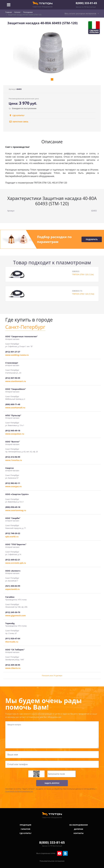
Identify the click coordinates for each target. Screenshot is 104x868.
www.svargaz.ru (13, 486)
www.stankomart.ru (16, 381)
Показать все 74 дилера (52, 675)
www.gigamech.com (16, 615)
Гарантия (25, 829)
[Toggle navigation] (9, 5)
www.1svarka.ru (14, 460)
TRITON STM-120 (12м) (83, 274)
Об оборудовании (78, 825)
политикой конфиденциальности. (19, 791)
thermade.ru (12, 642)
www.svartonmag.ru (16, 510)
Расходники (28, 12)
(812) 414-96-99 (13, 457)
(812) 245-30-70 (13, 612)
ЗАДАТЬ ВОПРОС (52, 783)
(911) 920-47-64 (13, 638)
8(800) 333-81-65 (86, 3)
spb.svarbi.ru (12, 536)
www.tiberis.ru (13, 668)
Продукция (26, 825)
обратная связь (18, 122)
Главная (9, 12)
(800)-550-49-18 (13, 507)
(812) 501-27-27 (13, 352)
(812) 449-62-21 (13, 560)
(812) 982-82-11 (13, 483)
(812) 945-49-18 (13, 430)
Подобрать (92, 239)
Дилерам (79, 829)
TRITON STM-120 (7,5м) (83, 294)
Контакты (79, 833)
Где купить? (17, 115)
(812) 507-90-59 (13, 378)
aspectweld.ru (12, 589)
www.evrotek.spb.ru (16, 563)
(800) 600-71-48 (13, 404)
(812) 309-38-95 (13, 665)
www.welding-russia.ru (17, 355)
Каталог (18, 12)
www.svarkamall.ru (15, 408)
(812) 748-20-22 (13, 533)
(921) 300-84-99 (13, 586)
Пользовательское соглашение (52, 861)
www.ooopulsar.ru (15, 434)
